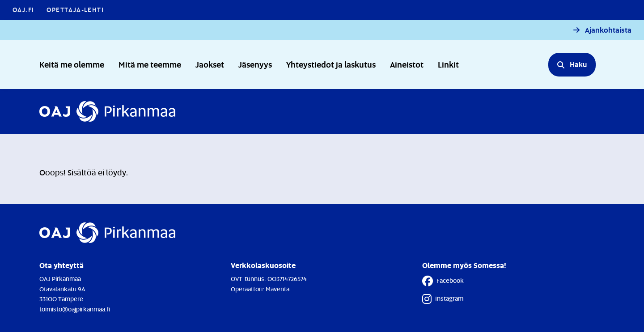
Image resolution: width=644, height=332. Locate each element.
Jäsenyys (255, 64)
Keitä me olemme (72, 64)
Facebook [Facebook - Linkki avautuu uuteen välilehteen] (443, 281)
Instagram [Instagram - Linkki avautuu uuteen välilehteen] (443, 299)
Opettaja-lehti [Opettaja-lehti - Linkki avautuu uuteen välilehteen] (75, 10)
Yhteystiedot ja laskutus (331, 64)
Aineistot (407, 64)
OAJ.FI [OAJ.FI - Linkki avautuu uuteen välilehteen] (23, 10)
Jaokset (210, 64)
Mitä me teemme (150, 64)
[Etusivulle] (107, 111)
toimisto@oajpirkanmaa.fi (75, 309)
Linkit (448, 64)
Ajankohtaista (608, 30)
